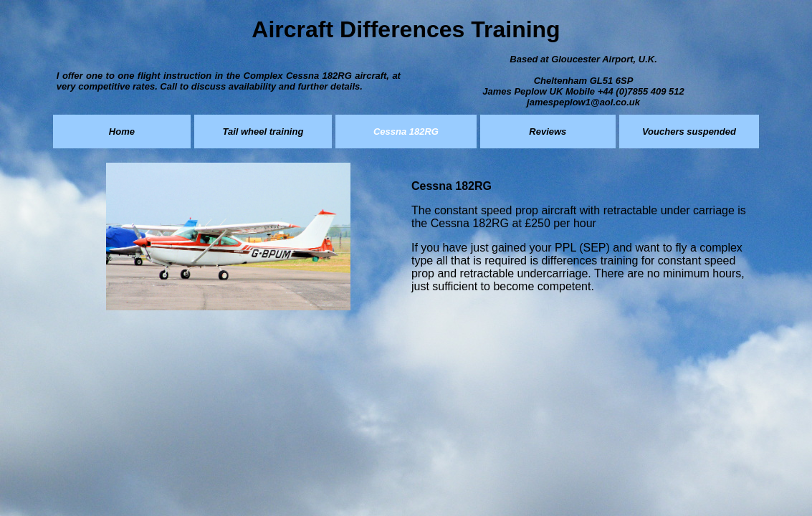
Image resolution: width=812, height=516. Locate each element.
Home (122, 132)
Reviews (548, 132)
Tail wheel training (263, 132)
